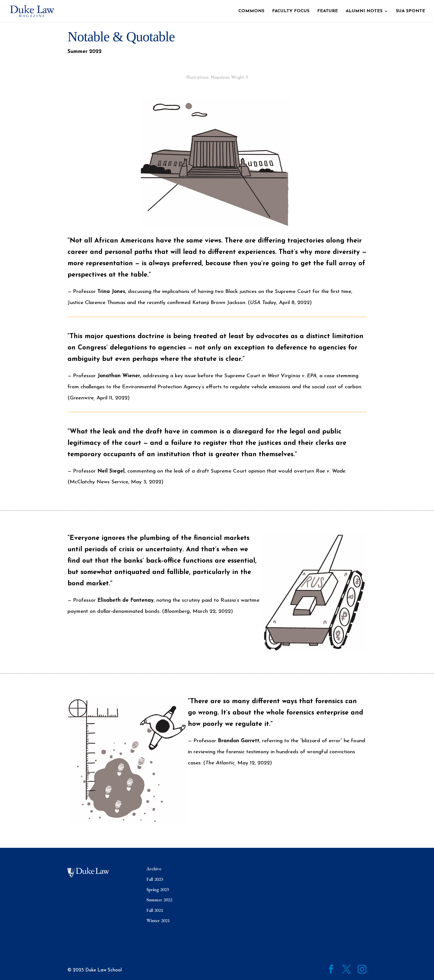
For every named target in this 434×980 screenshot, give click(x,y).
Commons (251, 11)
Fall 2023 (155, 879)
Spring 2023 (158, 889)
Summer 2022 (159, 900)
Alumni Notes (364, 11)
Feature (328, 11)
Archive (154, 869)
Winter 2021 (158, 920)
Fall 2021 (155, 910)
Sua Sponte (410, 11)
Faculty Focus (291, 11)
